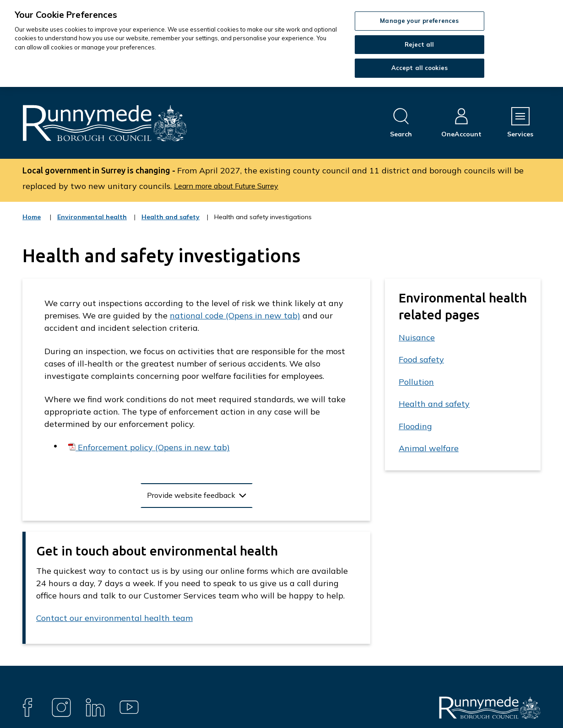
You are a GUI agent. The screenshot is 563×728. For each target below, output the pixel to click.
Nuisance (417, 337)
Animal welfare (429, 448)
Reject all (419, 44)
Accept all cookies (420, 68)
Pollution (416, 382)
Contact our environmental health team (114, 618)
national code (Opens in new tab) (235, 315)
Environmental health (92, 223)
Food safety (421, 359)
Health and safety (171, 223)
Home (32, 217)
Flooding (415, 426)
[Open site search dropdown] (401, 123)
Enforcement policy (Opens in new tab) (153, 447)
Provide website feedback (191, 495)
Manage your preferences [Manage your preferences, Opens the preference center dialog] (419, 21)
